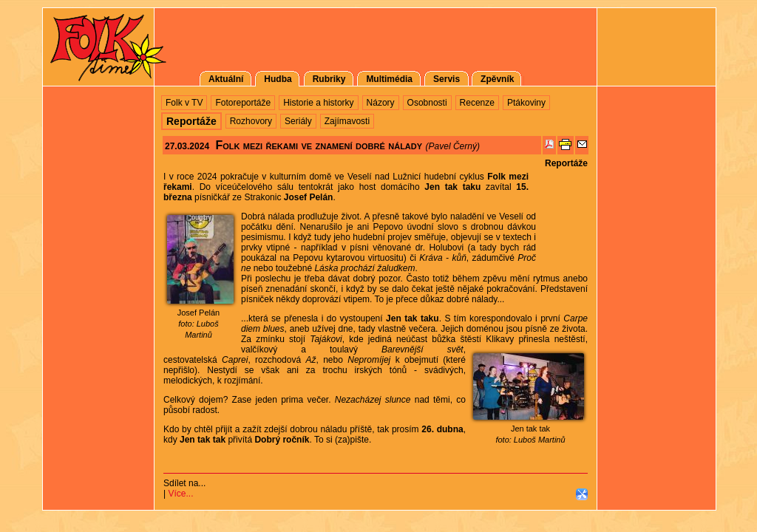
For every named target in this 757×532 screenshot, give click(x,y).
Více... (180, 494)
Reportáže (566, 163)
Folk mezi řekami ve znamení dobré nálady (319, 145)
